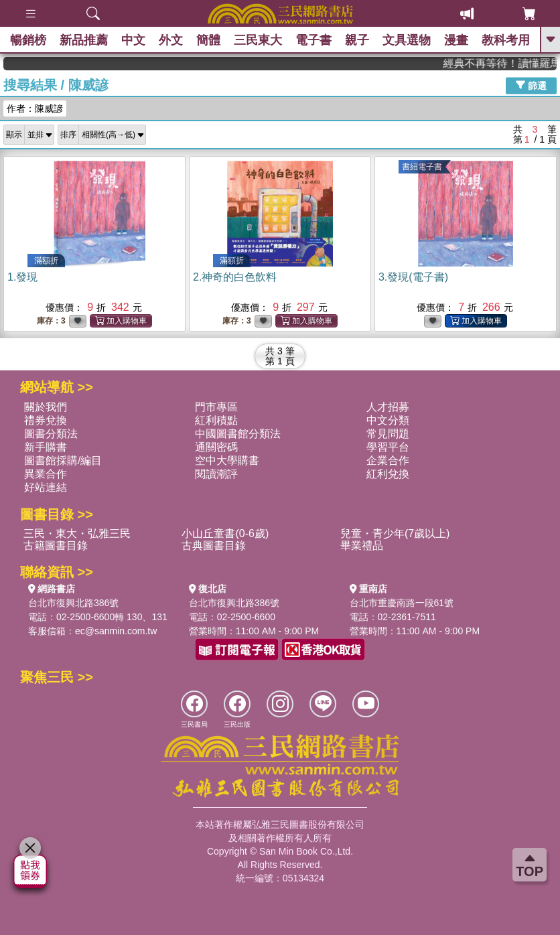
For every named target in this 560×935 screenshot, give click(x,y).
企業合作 (388, 460)
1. (22, 277)
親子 (357, 40)
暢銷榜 (28, 40)
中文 (133, 40)
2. (235, 277)
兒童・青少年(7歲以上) (395, 533)
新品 (84, 40)
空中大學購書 (227, 460)
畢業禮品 (362, 546)
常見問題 (388, 434)
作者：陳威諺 (35, 109)
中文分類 (388, 420)
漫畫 (456, 40)
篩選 (531, 85)
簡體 (208, 40)
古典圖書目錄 (214, 546)
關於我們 (46, 407)
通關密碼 (216, 447)
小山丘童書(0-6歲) (225, 533)
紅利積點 (216, 420)
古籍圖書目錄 (56, 546)
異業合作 (46, 474)
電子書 (313, 40)
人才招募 (388, 407)
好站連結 (46, 487)
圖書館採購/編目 (63, 460)
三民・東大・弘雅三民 (77, 533)
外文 (171, 40)
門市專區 (216, 407)
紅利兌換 (388, 474)
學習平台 (388, 447)
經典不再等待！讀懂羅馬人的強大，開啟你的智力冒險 (511, 63)
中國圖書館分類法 (238, 434)
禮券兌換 (46, 420)
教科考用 (506, 40)
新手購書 (46, 447)
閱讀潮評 (216, 474)
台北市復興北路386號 (73, 603)
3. (413, 277)
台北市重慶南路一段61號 (402, 603)
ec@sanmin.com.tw (116, 631)
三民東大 (258, 40)
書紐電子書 (422, 167)
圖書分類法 (51, 434)
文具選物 (407, 40)
